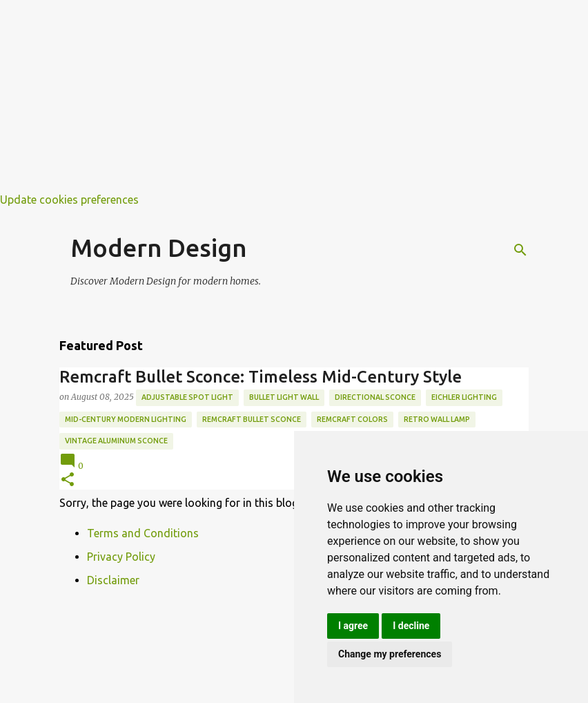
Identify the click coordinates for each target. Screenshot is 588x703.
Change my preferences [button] (390, 654)
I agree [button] (353, 626)
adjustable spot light (187, 397)
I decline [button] (411, 626)
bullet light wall (284, 397)
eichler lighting (464, 397)
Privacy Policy (121, 557)
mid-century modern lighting (126, 419)
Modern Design (159, 248)
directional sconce (375, 397)
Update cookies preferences (69, 200)
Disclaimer (113, 580)
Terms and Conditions (143, 533)
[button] (68, 480)
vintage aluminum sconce (116, 441)
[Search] (520, 250)
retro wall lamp (437, 419)
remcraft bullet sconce (252, 419)
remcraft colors (352, 419)
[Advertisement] (294, 97)
